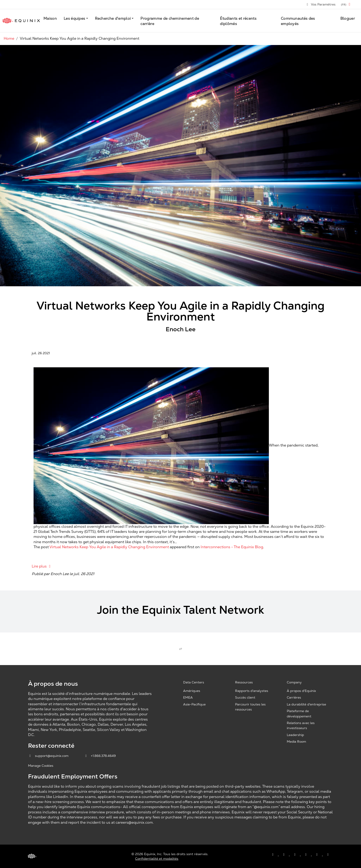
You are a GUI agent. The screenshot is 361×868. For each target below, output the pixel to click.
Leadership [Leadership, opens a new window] (295, 735)
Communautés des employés (298, 21)
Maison (50, 18)
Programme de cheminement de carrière (170, 21)
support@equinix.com (49, 756)
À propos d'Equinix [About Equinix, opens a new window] (301, 691)
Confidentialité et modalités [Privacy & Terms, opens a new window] (157, 859)
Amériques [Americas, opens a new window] (192, 691)
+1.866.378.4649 (100, 756)
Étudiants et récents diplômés (238, 21)
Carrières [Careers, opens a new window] (294, 697)
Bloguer (348, 18)
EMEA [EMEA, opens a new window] (188, 697)
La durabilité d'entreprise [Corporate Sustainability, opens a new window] (306, 704)
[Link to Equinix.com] (21, 21)
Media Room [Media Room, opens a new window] (296, 742)
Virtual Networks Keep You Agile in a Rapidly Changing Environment (109, 547)
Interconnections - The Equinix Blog (232, 547)
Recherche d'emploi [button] (113, 18)
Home (9, 38)
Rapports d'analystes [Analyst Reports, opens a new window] (252, 691)
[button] (346, 4)
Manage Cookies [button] (41, 766)
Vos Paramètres (321, 4)
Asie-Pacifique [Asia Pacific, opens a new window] (194, 704)
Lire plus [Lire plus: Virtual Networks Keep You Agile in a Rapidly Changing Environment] (42, 566)
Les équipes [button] (74, 18)
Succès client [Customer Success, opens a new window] (245, 697)
